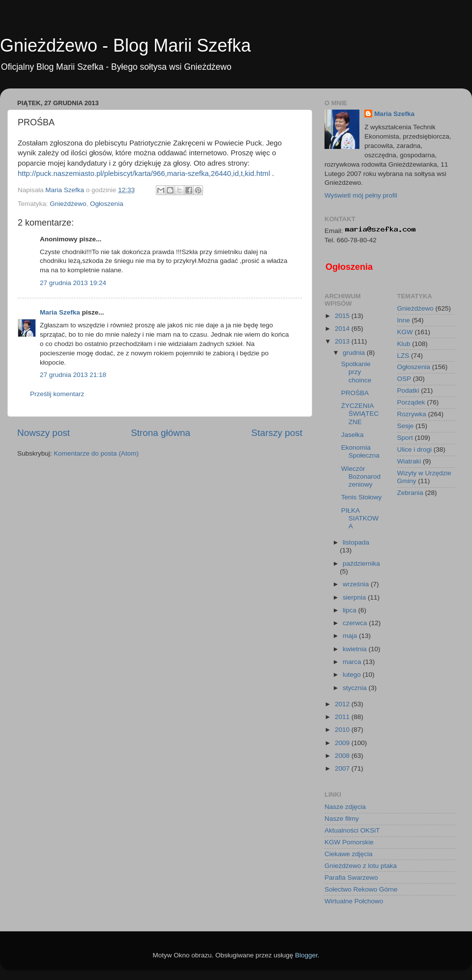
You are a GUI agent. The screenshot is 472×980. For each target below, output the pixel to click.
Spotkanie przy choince (356, 372)
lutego (353, 675)
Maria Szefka (60, 312)
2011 (343, 717)
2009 (343, 743)
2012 (343, 704)
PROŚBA (355, 393)
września (357, 584)
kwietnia (356, 649)
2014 (343, 329)
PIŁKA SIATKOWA (360, 518)
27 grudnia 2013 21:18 (73, 375)
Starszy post (277, 433)
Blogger (306, 955)
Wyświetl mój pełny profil (361, 195)
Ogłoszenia (107, 204)
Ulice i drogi (415, 449)
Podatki (408, 390)
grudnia (355, 353)
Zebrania (410, 493)
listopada (356, 542)
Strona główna (161, 433)
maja (351, 636)
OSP (404, 379)
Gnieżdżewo (68, 204)
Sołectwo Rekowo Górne (361, 889)
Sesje (406, 426)
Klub (404, 344)
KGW (405, 332)
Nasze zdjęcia (345, 807)
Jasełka (353, 435)
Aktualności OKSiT (352, 830)
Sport (405, 438)
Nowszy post (44, 433)
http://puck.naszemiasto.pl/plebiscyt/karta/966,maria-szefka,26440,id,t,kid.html (144, 173)
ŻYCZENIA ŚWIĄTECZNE (360, 414)
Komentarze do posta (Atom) (96, 453)
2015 (343, 316)
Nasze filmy (342, 819)
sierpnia (355, 597)
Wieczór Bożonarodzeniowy (361, 476)
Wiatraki (409, 461)
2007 (343, 768)
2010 (343, 730)
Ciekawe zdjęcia (349, 854)
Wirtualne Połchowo (354, 901)
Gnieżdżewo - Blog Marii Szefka (125, 45)
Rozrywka (412, 414)
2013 (343, 341)
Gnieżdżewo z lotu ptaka (361, 866)
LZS (403, 356)
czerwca (356, 623)
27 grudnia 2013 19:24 (73, 283)
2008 (343, 756)
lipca (351, 610)
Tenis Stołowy (362, 497)
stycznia (356, 688)
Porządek (411, 402)
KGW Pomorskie (349, 842)
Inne (404, 320)
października (361, 563)
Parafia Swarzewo (351, 878)
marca (353, 662)
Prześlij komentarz (57, 394)
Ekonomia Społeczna (360, 451)
